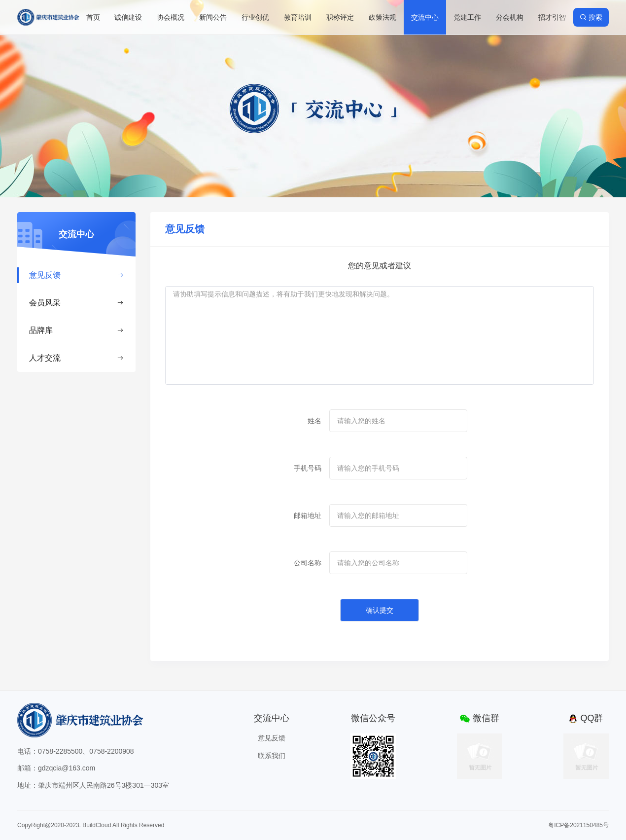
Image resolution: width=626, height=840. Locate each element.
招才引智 (552, 17)
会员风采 (76, 303)
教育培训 (298, 17)
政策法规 (383, 17)
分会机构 (510, 17)
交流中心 (425, 17)
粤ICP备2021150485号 (578, 825)
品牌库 (76, 330)
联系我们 (272, 756)
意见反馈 (76, 275)
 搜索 (591, 17)
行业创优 (255, 17)
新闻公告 (213, 17)
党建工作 (467, 17)
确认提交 (380, 610)
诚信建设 (128, 17)
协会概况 (171, 17)
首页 (93, 17)
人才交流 (76, 358)
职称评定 (340, 17)
